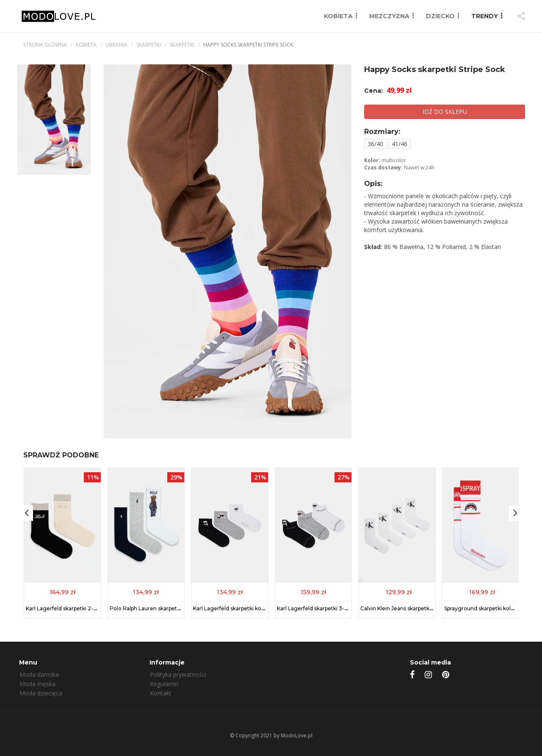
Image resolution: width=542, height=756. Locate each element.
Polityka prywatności (178, 674)
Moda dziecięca (41, 693)
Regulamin (164, 684)
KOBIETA (338, 16)
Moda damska (39, 674)
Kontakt (161, 693)
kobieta (86, 45)
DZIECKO (440, 16)
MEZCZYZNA (389, 16)
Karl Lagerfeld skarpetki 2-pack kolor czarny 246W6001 (97, 608)
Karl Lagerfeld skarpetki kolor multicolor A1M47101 (257, 608)
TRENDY (485, 16)
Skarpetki (149, 45)
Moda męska (37, 684)
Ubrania (116, 45)
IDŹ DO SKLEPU (445, 112)
